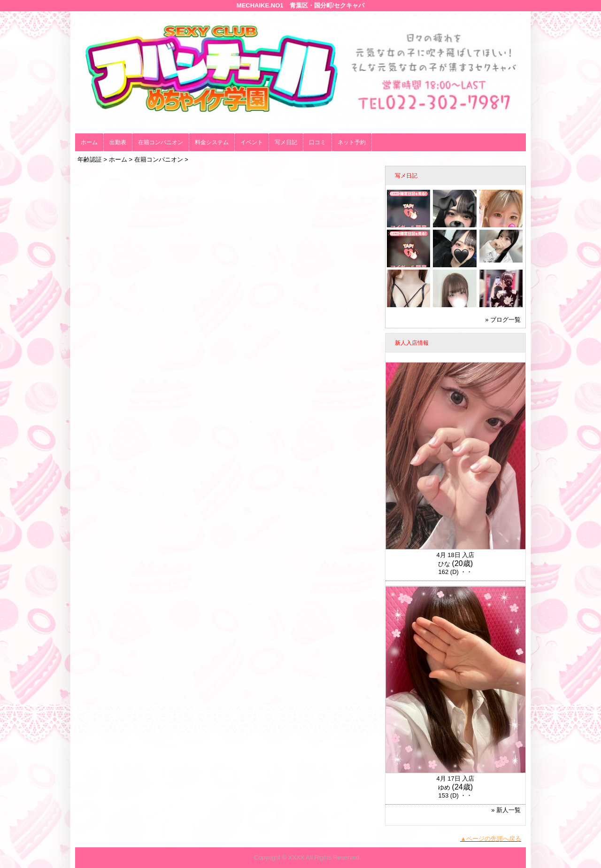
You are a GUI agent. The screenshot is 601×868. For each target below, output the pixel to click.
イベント (252, 142)
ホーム (89, 142)
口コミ (317, 142)
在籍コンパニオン (161, 142)
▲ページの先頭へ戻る (491, 839)
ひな (444, 564)
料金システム (212, 142)
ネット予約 (352, 142)
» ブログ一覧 (503, 320)
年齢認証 (90, 159)
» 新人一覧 (506, 810)
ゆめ (444, 787)
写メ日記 (286, 142)
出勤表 (118, 142)
